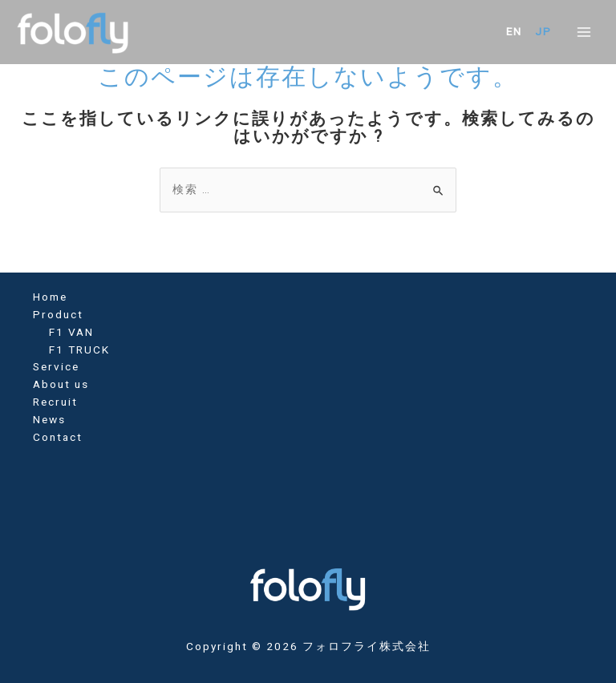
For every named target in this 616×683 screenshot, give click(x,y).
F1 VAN (71, 332)
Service (56, 366)
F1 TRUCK (79, 350)
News (49, 419)
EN (514, 31)
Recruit (55, 402)
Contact (58, 437)
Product (58, 314)
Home (50, 297)
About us (61, 384)
